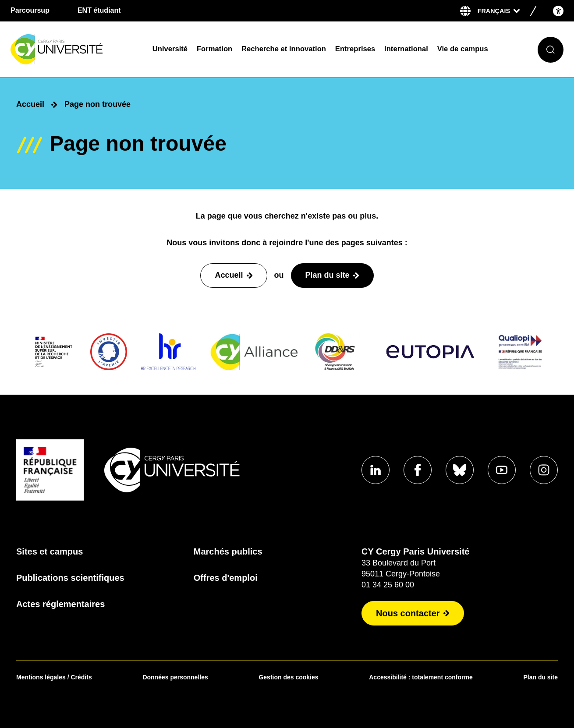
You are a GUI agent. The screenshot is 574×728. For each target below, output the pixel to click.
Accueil (30, 104)
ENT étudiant (99, 10)
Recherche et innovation (284, 49)
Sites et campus (50, 551)
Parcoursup (30, 10)
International (406, 49)
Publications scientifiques (70, 578)
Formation (214, 49)
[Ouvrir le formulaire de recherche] (551, 50)
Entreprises (355, 49)
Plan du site (540, 677)
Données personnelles (175, 677)
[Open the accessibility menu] (558, 11)
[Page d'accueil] (76, 49)
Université (170, 49)
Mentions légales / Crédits (54, 677)
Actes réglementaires (60, 604)
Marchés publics (228, 551)
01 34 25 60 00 (388, 585)
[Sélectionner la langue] (499, 11)
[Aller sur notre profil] (376, 470)
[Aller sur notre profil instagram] (544, 470)
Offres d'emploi (226, 578)
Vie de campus (463, 49)
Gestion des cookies (288, 677)
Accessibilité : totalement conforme (421, 677)
